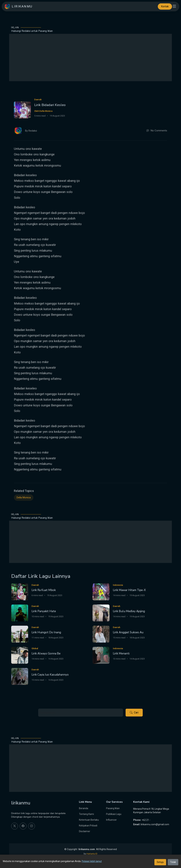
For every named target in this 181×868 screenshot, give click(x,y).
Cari (134, 713)
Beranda (84, 808)
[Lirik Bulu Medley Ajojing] (101, 613)
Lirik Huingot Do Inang (46, 632)
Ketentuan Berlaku (89, 820)
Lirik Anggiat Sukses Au (128, 632)
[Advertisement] (90, 57)
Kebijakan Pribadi (88, 826)
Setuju (160, 862)
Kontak (165, 6)
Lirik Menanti (121, 653)
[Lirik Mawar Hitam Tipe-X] (101, 592)
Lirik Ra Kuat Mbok (44, 590)
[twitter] (15, 826)
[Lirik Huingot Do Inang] (20, 634)
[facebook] (23, 826)
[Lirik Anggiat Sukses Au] (101, 634)
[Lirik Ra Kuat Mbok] (20, 592)
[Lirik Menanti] (101, 655)
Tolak (173, 862)
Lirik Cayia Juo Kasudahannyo (50, 675)
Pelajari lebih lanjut (92, 861)
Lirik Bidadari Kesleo (50, 105)
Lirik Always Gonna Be (46, 653)
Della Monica (24, 498)
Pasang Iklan (113, 808)
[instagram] (32, 826)
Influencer (111, 820)
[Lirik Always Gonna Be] (20, 655)
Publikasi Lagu (114, 814)
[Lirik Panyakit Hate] (20, 613)
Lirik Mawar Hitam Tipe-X (129, 590)
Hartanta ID (92, 854)
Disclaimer (85, 831)
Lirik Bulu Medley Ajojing (129, 611)
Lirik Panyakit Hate (44, 611)
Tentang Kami (86, 814)
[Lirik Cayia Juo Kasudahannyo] (20, 676)
